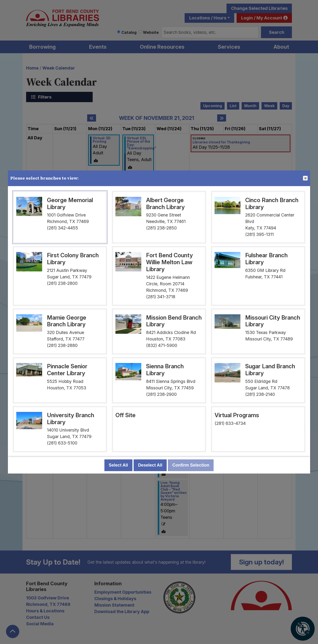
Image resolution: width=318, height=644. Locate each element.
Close (305, 178)
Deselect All (150, 465)
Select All (118, 465)
